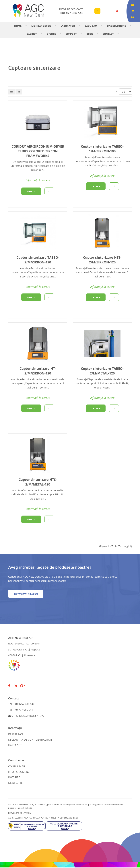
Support (71, 34)
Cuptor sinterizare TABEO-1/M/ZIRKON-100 (102, 149)
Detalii (31, 191)
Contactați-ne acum (26, 594)
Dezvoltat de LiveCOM (20, 813)
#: (117, 91)
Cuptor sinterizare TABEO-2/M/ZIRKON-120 (38, 260)
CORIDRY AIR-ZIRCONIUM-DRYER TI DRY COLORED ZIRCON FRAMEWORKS (38, 151)
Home (18, 26)
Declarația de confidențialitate (30, 740)
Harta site (15, 745)
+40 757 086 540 (71, 13)
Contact (108, 34)
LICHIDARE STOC (41, 26)
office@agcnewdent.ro (26, 716)
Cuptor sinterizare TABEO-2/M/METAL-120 (102, 371)
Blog (90, 34)
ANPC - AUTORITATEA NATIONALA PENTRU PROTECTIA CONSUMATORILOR (43, 818)
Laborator (68, 26)
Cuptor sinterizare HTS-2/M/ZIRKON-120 (102, 260)
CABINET (32, 34)
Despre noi (16, 734)
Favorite (14, 777)
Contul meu (16, 766)
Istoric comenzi (19, 772)
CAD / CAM (91, 26)
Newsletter (16, 783)
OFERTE (51, 34)
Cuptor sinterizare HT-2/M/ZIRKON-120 (38, 371)
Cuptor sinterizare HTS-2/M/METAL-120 (38, 482)
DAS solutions (116, 26)
